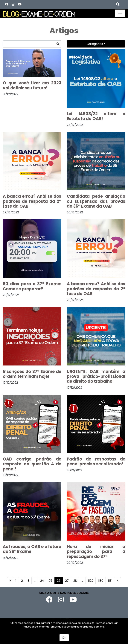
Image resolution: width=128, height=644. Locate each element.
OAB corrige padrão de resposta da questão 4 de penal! (32, 464)
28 (75, 581)
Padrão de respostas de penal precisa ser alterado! (96, 462)
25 (50, 581)
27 (67, 581)
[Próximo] (118, 581)
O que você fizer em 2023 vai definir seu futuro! (32, 85)
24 (42, 581)
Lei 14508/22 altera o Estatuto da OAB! (96, 116)
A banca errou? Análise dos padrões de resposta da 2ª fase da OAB (32, 201)
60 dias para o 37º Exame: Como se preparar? (32, 286)
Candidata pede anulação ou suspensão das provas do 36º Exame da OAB (96, 201)
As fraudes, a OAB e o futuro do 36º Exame (32, 549)
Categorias (95, 44)
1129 (91, 581)
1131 (110, 581)
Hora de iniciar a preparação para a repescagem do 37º (96, 552)
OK (64, 638)
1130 (101, 581)
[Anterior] (10, 581)
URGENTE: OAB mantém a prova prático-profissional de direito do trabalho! (96, 377)
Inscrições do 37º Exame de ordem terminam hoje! (32, 374)
